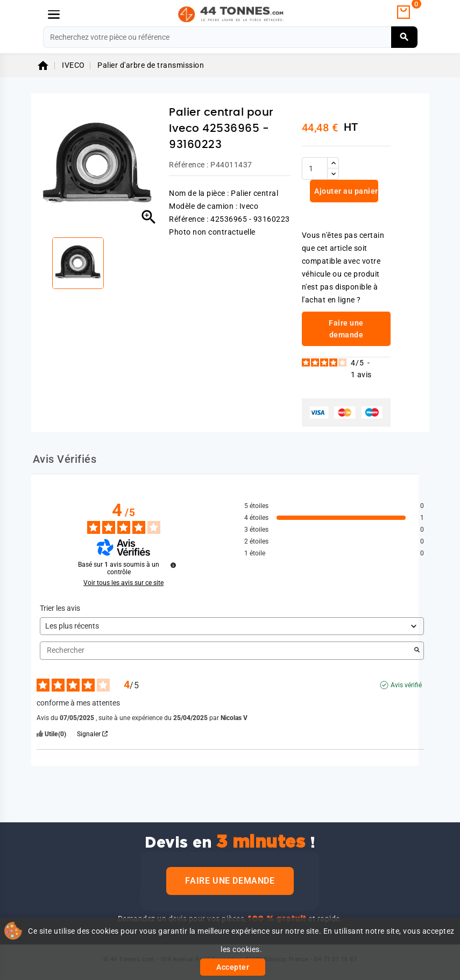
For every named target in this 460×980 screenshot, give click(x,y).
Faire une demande (230, 881)
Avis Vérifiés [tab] (65, 459)
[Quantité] (315, 168)
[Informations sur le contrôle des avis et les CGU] (173, 565)
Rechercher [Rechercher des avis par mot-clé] (227, 650)
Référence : (189, 165)
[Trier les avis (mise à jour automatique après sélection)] (232, 626)
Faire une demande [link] (346, 329)
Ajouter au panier (345, 191)
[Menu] (54, 15)
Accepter (233, 967)
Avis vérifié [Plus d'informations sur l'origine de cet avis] (406, 685)
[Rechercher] (230, 37)
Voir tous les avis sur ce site (123, 583)
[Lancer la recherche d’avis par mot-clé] (417, 651)
